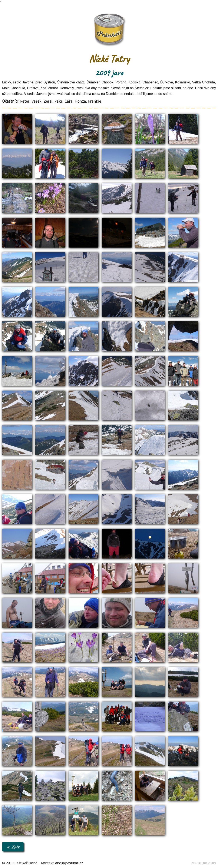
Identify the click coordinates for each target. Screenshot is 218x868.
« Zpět (13, 847)
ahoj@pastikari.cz (69, 863)
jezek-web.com (209, 863)
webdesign (197, 863)
